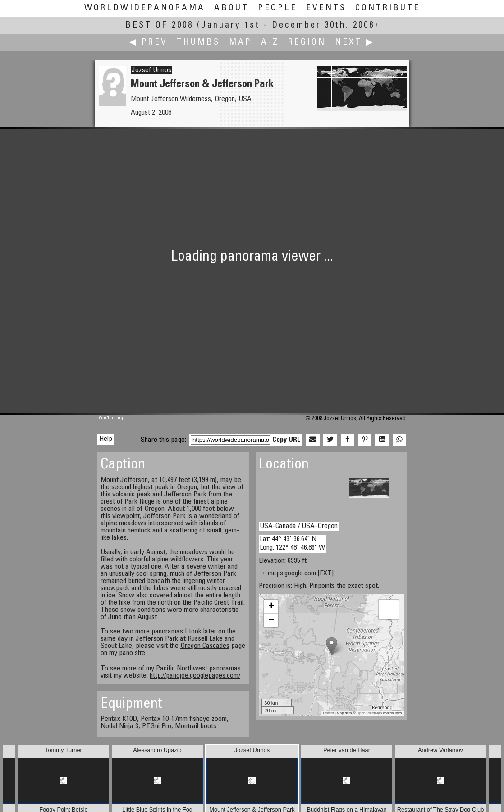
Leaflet (329, 713)
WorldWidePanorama (145, 8)
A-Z (270, 43)
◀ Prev (149, 43)
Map (241, 43)
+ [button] (271, 606)
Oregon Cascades (205, 646)
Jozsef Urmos (151, 70)
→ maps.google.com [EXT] (296, 573)
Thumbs (198, 43)
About (231, 8)
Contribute (388, 8)
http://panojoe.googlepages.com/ (195, 676)
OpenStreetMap (369, 713)
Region (307, 43)
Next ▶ (355, 43)
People (277, 8)
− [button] (271, 620)
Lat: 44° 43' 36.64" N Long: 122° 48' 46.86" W (292, 544)
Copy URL (286, 440)
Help (106, 439)
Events (326, 8)
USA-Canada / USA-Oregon (299, 526)
